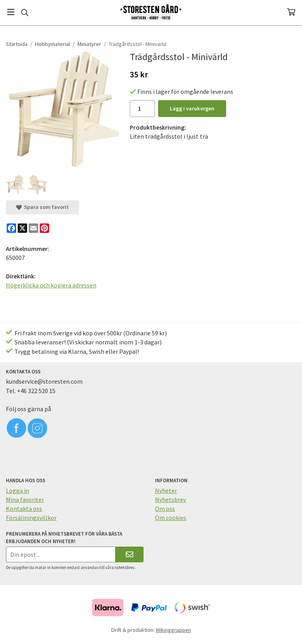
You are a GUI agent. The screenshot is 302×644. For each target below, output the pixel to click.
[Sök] (25, 13)
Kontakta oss (24, 509)
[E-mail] (33, 228)
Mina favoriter (25, 499)
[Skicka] (130, 554)
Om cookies (171, 518)
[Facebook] (11, 228)
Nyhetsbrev (170, 499)
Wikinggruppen (173, 630)
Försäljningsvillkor (31, 518)
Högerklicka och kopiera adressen (51, 285)
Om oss (165, 509)
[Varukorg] (291, 12)
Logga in (17, 490)
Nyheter (166, 490)
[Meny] (11, 12)
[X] (22, 228)
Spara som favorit (42, 207)
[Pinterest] (44, 228)
